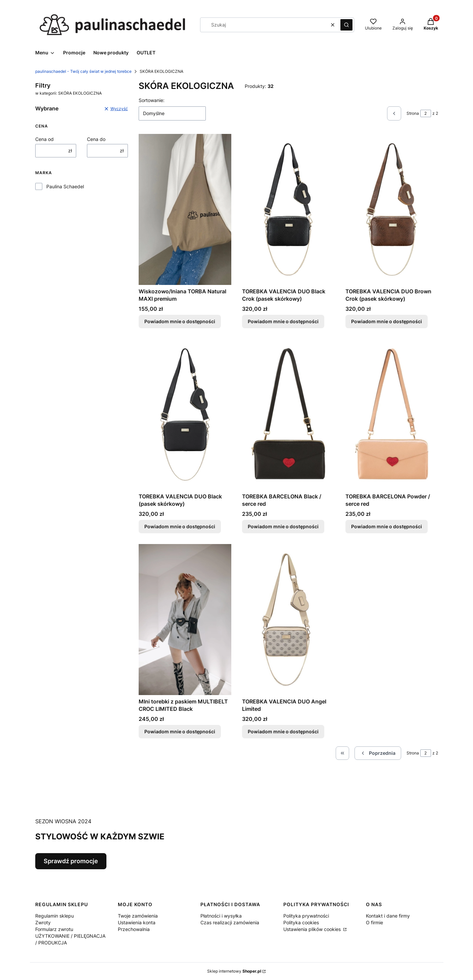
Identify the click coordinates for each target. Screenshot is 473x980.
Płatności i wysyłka (221, 916)
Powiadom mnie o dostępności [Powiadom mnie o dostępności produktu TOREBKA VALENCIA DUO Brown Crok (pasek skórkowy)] (387, 321)
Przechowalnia (134, 929)
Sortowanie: (152, 100)
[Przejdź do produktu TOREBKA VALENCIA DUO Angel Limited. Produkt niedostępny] (288, 620)
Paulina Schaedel (65, 186)
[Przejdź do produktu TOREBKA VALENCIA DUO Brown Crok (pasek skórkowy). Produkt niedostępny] (392, 209)
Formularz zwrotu (54, 929)
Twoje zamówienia (138, 916)
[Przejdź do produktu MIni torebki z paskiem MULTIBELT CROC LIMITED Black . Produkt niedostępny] (185, 620)
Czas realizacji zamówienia (230, 922)
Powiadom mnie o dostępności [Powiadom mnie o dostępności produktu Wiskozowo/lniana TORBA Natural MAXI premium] (180, 321)
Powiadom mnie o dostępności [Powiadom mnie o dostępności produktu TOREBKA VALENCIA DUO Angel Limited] (283, 731)
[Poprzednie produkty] (378, 753)
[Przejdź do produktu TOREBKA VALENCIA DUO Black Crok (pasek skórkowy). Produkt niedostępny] (288, 209)
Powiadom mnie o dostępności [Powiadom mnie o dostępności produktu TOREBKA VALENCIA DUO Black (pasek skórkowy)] (180, 526)
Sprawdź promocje (71, 861)
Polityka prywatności (306, 916)
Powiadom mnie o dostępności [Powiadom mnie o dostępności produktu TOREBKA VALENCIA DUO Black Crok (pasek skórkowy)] (283, 321)
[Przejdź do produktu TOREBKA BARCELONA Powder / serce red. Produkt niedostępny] (392, 414)
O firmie (374, 922)
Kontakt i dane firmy (388, 916)
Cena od (44, 139)
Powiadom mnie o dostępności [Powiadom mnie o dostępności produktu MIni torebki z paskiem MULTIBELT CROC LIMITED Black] (180, 731)
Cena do (96, 139)
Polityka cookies (301, 922)
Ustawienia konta (137, 922)
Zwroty (43, 922)
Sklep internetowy (234, 971)
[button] (346, 25)
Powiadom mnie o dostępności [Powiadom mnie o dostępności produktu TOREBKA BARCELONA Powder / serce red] (387, 526)
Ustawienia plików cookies (313, 929)
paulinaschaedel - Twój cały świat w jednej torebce (83, 71)
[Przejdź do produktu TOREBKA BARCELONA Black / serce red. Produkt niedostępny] (288, 414)
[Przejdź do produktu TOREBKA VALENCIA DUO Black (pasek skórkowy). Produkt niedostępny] (185, 414)
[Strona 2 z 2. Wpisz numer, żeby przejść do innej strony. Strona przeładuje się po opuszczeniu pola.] (426, 113)
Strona (413, 113)
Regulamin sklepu (55, 916)
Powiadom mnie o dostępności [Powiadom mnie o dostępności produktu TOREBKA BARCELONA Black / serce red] (283, 526)
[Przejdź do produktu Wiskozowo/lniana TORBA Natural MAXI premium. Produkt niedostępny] (185, 209)
